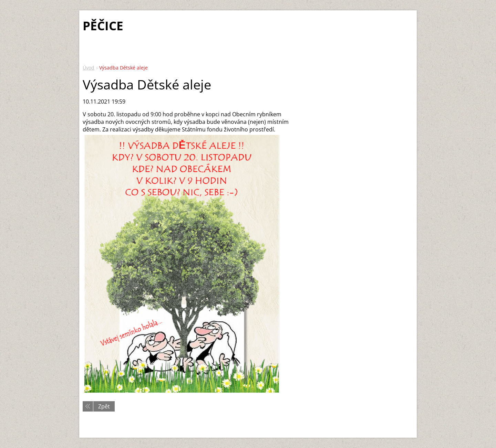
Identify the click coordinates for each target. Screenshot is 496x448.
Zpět (104, 406)
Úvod (89, 68)
